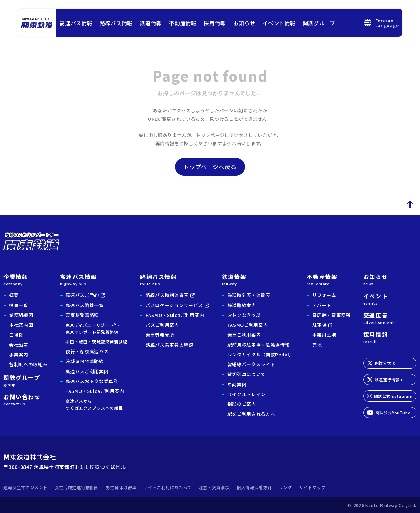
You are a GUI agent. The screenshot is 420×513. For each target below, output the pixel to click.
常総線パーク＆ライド (251, 364)
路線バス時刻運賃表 (167, 295)
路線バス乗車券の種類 (170, 345)
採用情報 (215, 23)
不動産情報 (183, 23)
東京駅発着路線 (82, 315)
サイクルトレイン (247, 394)
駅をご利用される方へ (251, 414)
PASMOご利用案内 (248, 325)
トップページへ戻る (210, 167)
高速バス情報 (76, 23)
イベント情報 (279, 23)
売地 (317, 345)
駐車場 (319, 325)
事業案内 (19, 355)
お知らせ (244, 23)
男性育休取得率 (121, 487)
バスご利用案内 (162, 325)
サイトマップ (313, 487)
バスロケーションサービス (174, 305)
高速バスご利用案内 (87, 371)
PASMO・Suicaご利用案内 (95, 391)
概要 (14, 295)
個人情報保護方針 (254, 487)
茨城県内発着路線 (85, 361)
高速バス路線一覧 (85, 305)
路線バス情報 (116, 23)
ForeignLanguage (381, 23)
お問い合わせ (25, 399)
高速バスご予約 (82, 295)
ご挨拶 (16, 335)
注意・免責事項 (214, 487)
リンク (286, 487)
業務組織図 (21, 315)
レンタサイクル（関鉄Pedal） (261, 355)
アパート (322, 305)
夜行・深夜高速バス (87, 351)
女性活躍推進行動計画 (77, 487)
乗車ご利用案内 (244, 335)
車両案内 (237, 384)
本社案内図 (21, 325)
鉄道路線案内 (242, 305)
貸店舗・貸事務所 (331, 315)
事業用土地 (324, 335)
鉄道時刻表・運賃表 (249, 295)
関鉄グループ (319, 23)
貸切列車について (247, 374)
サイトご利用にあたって (168, 487)
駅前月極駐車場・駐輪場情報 (258, 345)
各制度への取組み (28, 364)
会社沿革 (19, 345)
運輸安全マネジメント (26, 487)
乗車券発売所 (160, 335)
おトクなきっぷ (244, 315)
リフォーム (324, 295)
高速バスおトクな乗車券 (92, 381)
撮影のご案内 (242, 404)
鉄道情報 (151, 23)
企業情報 (25, 279)
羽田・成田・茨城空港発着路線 (96, 342)
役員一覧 (19, 305)
